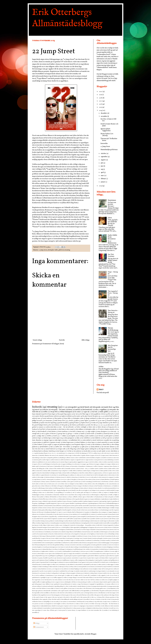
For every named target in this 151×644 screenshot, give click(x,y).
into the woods (58, 514)
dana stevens (96, 479)
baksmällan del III (60, 466)
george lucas (62, 434)
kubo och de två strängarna (58, 530)
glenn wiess (35, 501)
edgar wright (91, 432)
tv (63, 407)
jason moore (116, 517)
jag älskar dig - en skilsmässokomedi (59, 517)
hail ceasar (102, 503)
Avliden (101, 367)
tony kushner (89, 602)
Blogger (94, 634)
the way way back (58, 597)
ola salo (34, 554)
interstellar (50, 514)
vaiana (75, 606)
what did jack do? (68, 608)
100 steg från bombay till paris (40, 453)
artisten (117, 462)
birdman (80, 471)
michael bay (96, 540)
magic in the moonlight (69, 536)
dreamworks (114, 412)
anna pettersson (99, 460)
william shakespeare (66, 412)
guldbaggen (42, 503)
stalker (65, 578)
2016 (101, 104)
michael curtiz (115, 540)
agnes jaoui (105, 455)
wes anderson (78, 451)
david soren (43, 484)
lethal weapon (104, 532)
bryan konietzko (52, 429)
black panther (104, 471)
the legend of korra (105, 449)
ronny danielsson (42, 569)
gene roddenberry (96, 499)
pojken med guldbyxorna (111, 560)
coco (88, 477)
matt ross (54, 540)
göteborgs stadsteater (82, 503)
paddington (52, 556)
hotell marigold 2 (67, 510)
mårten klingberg (108, 547)
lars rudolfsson (86, 438)
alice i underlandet (81, 458)
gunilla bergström (52, 503)
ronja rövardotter (108, 567)
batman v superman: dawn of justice (108, 466)
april (102, 172)
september (104, 157)
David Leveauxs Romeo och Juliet (109, 125)
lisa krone (68, 534)
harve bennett (102, 506)
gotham (60, 501)
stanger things (72, 578)
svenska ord (95, 423)
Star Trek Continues (111, 255)
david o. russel (114, 482)
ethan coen (101, 418)
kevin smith (52, 527)
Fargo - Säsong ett (113, 273)
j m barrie (92, 514)
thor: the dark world (54, 599)
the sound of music (39, 597)
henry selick (51, 508)
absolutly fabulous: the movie (47, 455)
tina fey (104, 599)
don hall (73, 432)
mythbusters (98, 547)
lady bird (93, 530)
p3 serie (45, 556)
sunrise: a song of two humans (80, 584)
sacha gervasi (109, 569)
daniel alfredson (105, 479)
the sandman (105, 595)
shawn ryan (80, 573)
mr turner (61, 547)
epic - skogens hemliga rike (61, 490)
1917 (50, 453)
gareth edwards (80, 499)
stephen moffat (36, 582)
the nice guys (66, 595)
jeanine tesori (62, 519)
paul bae (102, 556)
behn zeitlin (112, 469)
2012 (99, 425)
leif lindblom (78, 532)
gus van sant (61, 503)
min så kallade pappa (104, 543)
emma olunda (98, 488)
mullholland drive (76, 440)
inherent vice (35, 514)
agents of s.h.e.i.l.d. (96, 455)
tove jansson (35, 604)
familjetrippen (36, 495)
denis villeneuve (46, 486)
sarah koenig (92, 571)
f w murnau (94, 493)
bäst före (82, 473)
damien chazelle (110, 429)
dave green (71, 482)
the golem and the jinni (106, 591)
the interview (61, 593)
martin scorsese (108, 538)
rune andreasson (84, 569)
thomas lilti (101, 597)
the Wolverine (88, 588)
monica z (66, 440)
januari (103, 182)
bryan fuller (67, 418)
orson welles (85, 554)
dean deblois (80, 484)
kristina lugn (47, 438)
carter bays (54, 475)
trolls (63, 604)
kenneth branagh (112, 421)
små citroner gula (60, 575)
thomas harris (38, 451)
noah (60, 551)
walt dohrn (98, 606)
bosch (39, 473)
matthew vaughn (69, 540)
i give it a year (62, 512)
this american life (85, 597)
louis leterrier (100, 534)
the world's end (75, 597)
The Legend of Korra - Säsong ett (113, 293)
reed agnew (82, 562)
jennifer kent (86, 519)
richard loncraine (36, 565)
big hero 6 (66, 471)
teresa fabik (51, 588)
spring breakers (74, 423)
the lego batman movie (91, 593)
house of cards (77, 510)
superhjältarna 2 (100, 584)
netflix (45, 412)
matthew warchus (80, 540)
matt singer (61, 540)
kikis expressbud (75, 527)
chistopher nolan (103, 475)
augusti (103, 160)
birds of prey (87, 471)
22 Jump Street (105, 146)
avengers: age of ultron (87, 464)
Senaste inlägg (37, 340)
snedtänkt (94, 575)
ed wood (34, 488)
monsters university (76, 545)
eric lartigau (93, 490)
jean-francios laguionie (51, 519)
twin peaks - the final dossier (110, 604)
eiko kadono (49, 488)
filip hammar (104, 495)
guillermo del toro (101, 414)
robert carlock (102, 565)
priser (38, 562)
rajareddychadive (79, 634)
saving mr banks (101, 571)
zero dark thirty (112, 451)
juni (102, 166)
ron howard (99, 567)
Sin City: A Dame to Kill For (108, 120)
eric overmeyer (101, 490)
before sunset (104, 469)
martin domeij (87, 538)
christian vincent (60, 477)
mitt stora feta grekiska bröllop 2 (56, 545)
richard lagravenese (68, 442)
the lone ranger (111, 593)
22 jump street (43, 250)
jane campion (107, 517)
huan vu (98, 510)
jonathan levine (65, 523)
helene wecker (43, 508)
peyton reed (35, 560)
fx (74, 499)
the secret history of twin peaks (58, 425)
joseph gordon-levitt (88, 523)
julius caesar (59, 525)
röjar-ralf (101, 569)
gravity (96, 501)
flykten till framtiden (51, 497)
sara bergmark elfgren (79, 445)
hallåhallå (35, 506)
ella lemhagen (75, 488)
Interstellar (104, 143)
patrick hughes (82, 556)
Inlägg (36, 623)
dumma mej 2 (81, 432)
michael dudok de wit (39, 543)
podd (44, 414)
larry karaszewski (101, 530)
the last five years (79, 593)
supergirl (92, 584)
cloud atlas (82, 477)
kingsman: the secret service (97, 527)
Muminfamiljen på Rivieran (109, 150)
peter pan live (114, 558)
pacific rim (108, 440)
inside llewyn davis (60, 421)
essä (43, 434)
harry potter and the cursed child (80, 506)
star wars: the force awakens (93, 580)
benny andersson (47, 418)
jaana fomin (112, 514)
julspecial (67, 525)
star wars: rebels (80, 580)
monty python (87, 545)
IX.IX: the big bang (81, 453)
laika (78, 438)
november (104, 116)
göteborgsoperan (93, 503)
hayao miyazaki (36, 414)
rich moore (90, 562)
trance (42, 604)
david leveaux (97, 482)
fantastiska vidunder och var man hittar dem (65, 495)
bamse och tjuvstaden (72, 466)
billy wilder (73, 471)
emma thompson (102, 432)
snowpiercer (76, 447)
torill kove (115, 602)
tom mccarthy (55, 602)
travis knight (57, 604)
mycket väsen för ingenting (48, 423)
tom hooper (60, 451)
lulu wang (42, 536)
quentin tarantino (63, 423)
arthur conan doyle (108, 462)
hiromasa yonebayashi (76, 508)
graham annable (78, 501)
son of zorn (114, 575)
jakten (77, 421)
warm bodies (47, 608)
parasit (75, 556)
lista (117, 407)
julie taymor (51, 525)
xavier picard (62, 610)
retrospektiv (72, 407)
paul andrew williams (93, 556)
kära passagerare (70, 438)
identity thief (71, 512)
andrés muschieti (65, 460)
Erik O (101, 390)
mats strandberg (38, 540)
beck (78, 469)
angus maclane (89, 460)
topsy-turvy (107, 602)
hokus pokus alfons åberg (45, 510)
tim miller (87, 599)
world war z (113, 608)
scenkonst (45, 410)
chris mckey (112, 475)
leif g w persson (108, 438)
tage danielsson (104, 423)
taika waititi (73, 586)
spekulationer (36, 578)
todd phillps (46, 602)
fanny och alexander (47, 495)
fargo (80, 495)
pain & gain (69, 556)
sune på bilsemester (66, 584)
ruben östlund (38, 445)
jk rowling (81, 436)
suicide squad (107, 582)
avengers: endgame (100, 464)
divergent (60, 486)
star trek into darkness (108, 447)
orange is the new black (74, 554)
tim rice (93, 599)
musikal (78, 410)
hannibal (99, 434)
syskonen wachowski (48, 586)
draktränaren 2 (108, 486)
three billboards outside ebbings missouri (72, 599)
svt (117, 584)
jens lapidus (72, 436)
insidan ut (43, 514)
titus (109, 599)
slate (52, 447)
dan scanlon (89, 479)
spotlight (43, 578)
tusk (87, 604)
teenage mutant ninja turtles (99, 586)
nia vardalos (87, 549)
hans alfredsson (57, 506)
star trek (94, 412)
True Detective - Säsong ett (113, 311)
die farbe (54, 486)
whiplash (89, 608)
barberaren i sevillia (92, 466)
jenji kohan (78, 519)
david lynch (85, 407)
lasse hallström (96, 438)
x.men (95, 451)
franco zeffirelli (73, 497)
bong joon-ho (113, 427)
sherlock (87, 573)
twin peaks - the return (58, 410)
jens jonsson (105, 519)
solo (108, 575)
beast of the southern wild (57, 469)
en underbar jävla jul (47, 490)
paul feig (64, 414)
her (114, 414)
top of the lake (98, 602)
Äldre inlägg (85, 340)
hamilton (41, 506)
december (104, 113)
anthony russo (36, 418)
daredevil (53, 482)
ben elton (40, 471)
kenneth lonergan (42, 527)
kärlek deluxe (70, 530)
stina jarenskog (82, 582)
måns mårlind (87, 440)
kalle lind (100, 525)
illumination (80, 512)
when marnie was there (80, 608)
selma (49, 573)
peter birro (91, 558)
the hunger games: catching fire (87, 449)
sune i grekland (55, 584)
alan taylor (43, 458)
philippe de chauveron (56, 560)
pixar (70, 414)
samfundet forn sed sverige (67, 571)
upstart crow (68, 606)
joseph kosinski (99, 523)
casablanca (72, 475)
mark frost (108, 407)
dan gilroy (74, 479)
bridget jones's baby (56, 473)
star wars (76, 414)
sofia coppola (102, 575)
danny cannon (45, 482)
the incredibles (45, 593)
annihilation (40, 462)
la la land (78, 530)
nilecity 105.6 (53, 551)
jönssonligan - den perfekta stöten (86, 525)
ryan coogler (48, 445)
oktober (104, 153)
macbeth (59, 536)
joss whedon (41, 416)
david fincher (52, 432)
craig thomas (37, 479)
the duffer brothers (75, 591)
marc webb (55, 538)
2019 (101, 95)
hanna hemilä (49, 506)
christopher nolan (78, 418)
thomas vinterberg (49, 451)
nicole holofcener (98, 440)
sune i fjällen (46, 584)
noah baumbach (67, 551)
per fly (51, 558)
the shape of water (114, 595)
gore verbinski (43, 501)
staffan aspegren (58, 578)
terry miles (79, 588)
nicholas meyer (114, 549)
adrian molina (77, 455)
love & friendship (110, 534)
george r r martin (73, 434)
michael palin (50, 543)
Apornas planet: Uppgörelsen (106, 130)
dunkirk (115, 486)
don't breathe (99, 486)
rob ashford (70, 565)
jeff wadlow (70, 519)
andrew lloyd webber (111, 416)
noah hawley (76, 551)
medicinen (89, 540)
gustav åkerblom (70, 503)
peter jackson (38, 442)
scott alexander (111, 571)
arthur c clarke (98, 462)
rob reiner (94, 565)
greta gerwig (103, 501)
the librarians (102, 593)
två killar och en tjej (95, 604)
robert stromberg (43, 567)
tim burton (73, 425)
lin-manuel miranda (42, 534)
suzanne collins (110, 584)
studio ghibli (104, 412)
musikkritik (35, 423)
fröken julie (62, 499)
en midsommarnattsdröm (110, 488)
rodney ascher (73, 567)
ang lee (72, 460)
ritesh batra (63, 565)
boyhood (35, 429)
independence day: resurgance (99, 512)
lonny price (83, 534)
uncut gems (60, 606)
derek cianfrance (63, 432)
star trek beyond (46, 580)
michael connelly (106, 540)
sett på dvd (54, 412)
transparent (49, 604)
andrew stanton (55, 460)
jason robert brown (39, 519)
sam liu (41, 571)
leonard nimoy (87, 532)
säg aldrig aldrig (59, 586)
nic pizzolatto (95, 549)
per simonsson (58, 558)
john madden (90, 436)
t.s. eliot (66, 586)
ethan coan (42, 493)
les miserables (96, 532)
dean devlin (88, 484)
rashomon (61, 562)
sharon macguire (71, 573)
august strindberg (67, 464)
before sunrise (95, 469)
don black (85, 486)
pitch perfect (99, 560)
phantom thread (44, 560)
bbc (47, 469)
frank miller (90, 497)
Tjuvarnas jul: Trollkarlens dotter (109, 140)
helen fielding (110, 506)
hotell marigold (57, 510)
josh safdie (107, 523)
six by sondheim (40, 575)
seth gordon (55, 573)
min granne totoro (92, 543)
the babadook (112, 588)
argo (87, 462)
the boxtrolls (47, 591)
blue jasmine (58, 418)
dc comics (78, 412)
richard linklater (81, 442)
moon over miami (113, 545)
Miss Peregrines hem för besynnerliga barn (113, 348)
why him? (106, 608)
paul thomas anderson (53, 416)
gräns (109, 501)
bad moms (50, 466)
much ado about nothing (72, 547)
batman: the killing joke (38, 469)
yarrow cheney (72, 610)
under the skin (92, 425)
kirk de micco (109, 527)
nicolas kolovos (36, 551)
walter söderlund (38, 608)
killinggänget (84, 527)
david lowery (105, 482)
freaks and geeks (109, 497)
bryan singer (52, 414)
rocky (67, 567)
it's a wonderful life (84, 514)
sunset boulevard (51, 449)
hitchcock (87, 508)
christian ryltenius (50, 477)
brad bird (42, 429)
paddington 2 (60, 556)
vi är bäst (69, 451)
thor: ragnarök (44, 599)
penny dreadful (43, 558)
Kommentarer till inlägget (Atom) (53, 344)
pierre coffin (74, 560)
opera (65, 554)
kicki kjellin (66, 527)
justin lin (73, 525)
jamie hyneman (91, 517)
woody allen (87, 451)
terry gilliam (64, 588)
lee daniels (55, 532)
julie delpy (43, 525)
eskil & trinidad (110, 490)
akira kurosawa (114, 455)
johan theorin (69, 521)
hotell (55, 436)
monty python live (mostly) (100, 545)
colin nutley (94, 477)
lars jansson (110, 530)
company (111, 477)
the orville (91, 595)
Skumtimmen (112, 200)
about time (35, 455)
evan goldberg (59, 493)
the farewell (95, 591)
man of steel (101, 536)
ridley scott (55, 565)
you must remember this (95, 610)
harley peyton (67, 506)
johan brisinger (60, 521)
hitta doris (94, 508)
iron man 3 (66, 514)
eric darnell (72, 490)
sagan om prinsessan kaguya (62, 445)
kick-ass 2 (59, 527)
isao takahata (74, 514)
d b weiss (100, 429)
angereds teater (80, 460)
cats (84, 475)
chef (96, 475)
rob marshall (78, 565)
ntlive (92, 551)
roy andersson (65, 569)
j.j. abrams (70, 421)
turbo (77, 604)
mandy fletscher (36, 538)
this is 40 (94, 597)
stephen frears (85, 423)
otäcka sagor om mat (108, 554)
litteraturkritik (87, 410)
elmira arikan (84, 488)
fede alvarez (87, 495)
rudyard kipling (74, 569)
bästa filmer (89, 473)
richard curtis (105, 562)
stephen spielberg (46, 582)
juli (102, 163)
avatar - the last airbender (66, 427)
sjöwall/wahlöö (44, 447)
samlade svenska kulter (81, 571)
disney (70, 410)
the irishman (69, 593)
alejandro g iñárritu (53, 458)
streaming (67, 250)
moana (68, 545)
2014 (101, 110)
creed (43, 479)
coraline (117, 477)
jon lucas (48, 523)
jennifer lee (94, 421)
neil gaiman (69, 549)
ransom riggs (53, 562)
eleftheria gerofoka (59, 488)
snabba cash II (78, 575)
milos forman (83, 543)
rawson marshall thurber (71, 562)
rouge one (57, 569)
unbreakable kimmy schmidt (48, 606)
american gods (37, 460)
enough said (36, 434)
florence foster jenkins (38, 497)
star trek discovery (69, 580)
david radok (35, 484)
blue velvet (112, 471)
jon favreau (100, 436)
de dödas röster (63, 484)
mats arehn (116, 538)
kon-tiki (47, 530)
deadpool (72, 484)
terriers (57, 588)
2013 (101, 186)
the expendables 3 (86, 591)
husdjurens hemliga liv (51, 512)
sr (51, 578)
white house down (98, 608)
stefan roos (104, 580)
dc (57, 484)
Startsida (62, 340)
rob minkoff (86, 565)
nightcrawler (45, 551)
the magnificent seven (44, 595)
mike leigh (58, 440)
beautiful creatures (70, 469)
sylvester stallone (36, 586)
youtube (106, 610)
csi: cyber (67, 479)
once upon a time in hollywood (54, 554)
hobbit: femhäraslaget (104, 508)
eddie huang (41, 488)
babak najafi (35, 466)
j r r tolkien (63, 436)
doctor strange (77, 486)
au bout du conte (56, 464)
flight (116, 495)
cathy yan (79, 475)
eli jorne (68, 488)
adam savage (68, 455)
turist (82, 604)
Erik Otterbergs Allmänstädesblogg (67, 18)
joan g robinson (50, 521)
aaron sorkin (114, 453)
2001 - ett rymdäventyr (59, 453)
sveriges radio (62, 449)
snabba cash (69, 575)
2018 (101, 98)
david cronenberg (87, 482)
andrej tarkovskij (51, 427)
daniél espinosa (115, 479)
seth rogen (62, 573)
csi (63, 479)
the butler (55, 591)
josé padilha (114, 523)
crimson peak (50, 479)
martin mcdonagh (97, 538)
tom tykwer (63, 602)
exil (73, 493)
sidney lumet (94, 573)
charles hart (90, 475)
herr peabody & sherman (63, 508)
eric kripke (85, 490)
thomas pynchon (110, 597)
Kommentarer (39, 627)
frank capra (82, 497)
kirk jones (116, 527)
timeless (99, 599)
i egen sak (86, 412)
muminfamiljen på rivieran (87, 547)
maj (102, 169)
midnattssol (66, 543)
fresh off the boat (44, 499)
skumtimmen (50, 575)
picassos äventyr (56, 442)
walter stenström (115, 606)
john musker (112, 521)
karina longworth (108, 525)
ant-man (48, 462)
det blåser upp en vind (87, 414)
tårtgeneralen (36, 606)
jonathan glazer (56, 523)
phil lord (61, 250)
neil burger (62, 549)
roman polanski (82, 567)
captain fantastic (45, 475)
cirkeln (68, 477)
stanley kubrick (95, 447)
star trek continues (57, 580)
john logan (104, 521)
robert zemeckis (53, 567)
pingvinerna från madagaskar (87, 560)
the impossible (36, 593)
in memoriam (48, 421)
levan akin (112, 532)
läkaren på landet (51, 536)
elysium (91, 488)
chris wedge (41, 477)
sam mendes (48, 571)
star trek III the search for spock (103, 578)
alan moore (111, 425)
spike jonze (85, 447)
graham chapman (88, 501)
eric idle (79, 490)
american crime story (113, 458)
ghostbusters (106, 499)
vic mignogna (82, 606)
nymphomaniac (99, 551)
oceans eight (114, 551)
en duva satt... (113, 432)
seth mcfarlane (97, 445)
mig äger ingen (48, 440)
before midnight (81, 427)
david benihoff (42, 432)
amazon (41, 427)
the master (77, 416)
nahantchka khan (47, 549)
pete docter (84, 558)
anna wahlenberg (109, 460)
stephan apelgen (113, 580)
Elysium (110, 328)
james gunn (73, 517)
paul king (116, 440)
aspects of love (37, 464)
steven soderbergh (65, 582)
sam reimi (55, 571)
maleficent (80, 536)
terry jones (72, 588)
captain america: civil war (100, 473)
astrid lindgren (47, 464)
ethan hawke (50, 493)
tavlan (89, 586)
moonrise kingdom (37, 547)
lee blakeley (48, 532)
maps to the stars (46, 538)
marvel (37, 410)
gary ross (88, 499)
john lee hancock (95, 521)
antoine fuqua (64, 462)
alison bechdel (91, 458)
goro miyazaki (52, 501)
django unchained (91, 418)
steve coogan (56, 582)
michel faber (58, 543)
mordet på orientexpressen (50, 547)
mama (86, 536)
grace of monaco (68, 501)
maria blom (62, 538)
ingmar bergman (113, 512)
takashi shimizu (82, 586)
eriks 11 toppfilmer (101, 410)
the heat (115, 591)
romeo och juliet (114, 442)
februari (104, 179)
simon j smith (103, 573)
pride (33, 562)
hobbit (49, 436)
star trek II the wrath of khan (85, 578)
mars (102, 176)
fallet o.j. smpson (103, 493)
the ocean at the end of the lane (79, 595)
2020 (101, 91)
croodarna (58, 479)
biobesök (37, 407)
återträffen (35, 613)
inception (87, 512)
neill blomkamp (78, 549)
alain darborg (36, 458)
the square (48, 597)
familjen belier (114, 493)
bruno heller (66, 473)
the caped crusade (63, 591)
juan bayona (35, 525)
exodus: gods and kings (83, 493)
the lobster (116, 449)
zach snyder (102, 451)
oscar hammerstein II (95, 554)
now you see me (85, 551)
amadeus (104, 458)
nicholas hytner (104, 549)
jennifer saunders (95, 519)
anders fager (46, 460)
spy (48, 578)
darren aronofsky (62, 482)
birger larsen (96, 471)
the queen (97, 595)
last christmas (40, 532)
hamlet (83, 434)
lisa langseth (75, 534)
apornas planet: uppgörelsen (77, 462)
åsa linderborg (114, 610)
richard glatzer (114, 562)
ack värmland (60, 455)
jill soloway (113, 519)
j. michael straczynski (102, 514)
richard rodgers (46, 565)
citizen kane (75, 477)
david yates (51, 484)
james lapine (85, 421)
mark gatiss (70, 538)
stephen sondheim (67, 416)
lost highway (92, 534)
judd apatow (109, 436)
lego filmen (70, 532)
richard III (97, 562)
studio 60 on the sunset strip (95, 582)
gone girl (110, 418)
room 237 (50, 569)
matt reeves (47, 540)
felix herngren (95, 495)
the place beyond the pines (90, 416)
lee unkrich (62, 532)
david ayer (78, 482)
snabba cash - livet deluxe (63, 447)
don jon (92, 486)
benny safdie (47, 471)
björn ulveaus (102, 427)
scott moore (42, 573)
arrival (91, 462)
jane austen (99, 517)
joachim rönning (40, 521)
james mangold (82, 517)
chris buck (62, 429)
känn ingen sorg (58, 438)
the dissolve (114, 423)
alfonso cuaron (70, 458)
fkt (58, 414)
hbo (109, 414)
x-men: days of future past (50, 610)
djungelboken (68, 486)
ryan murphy (94, 569)
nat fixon (55, 549)
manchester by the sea (112, 536)
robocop (61, 567)
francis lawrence (63, 497)
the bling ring (72, 449)
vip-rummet (90, 606)
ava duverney (77, 464)
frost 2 (56, 499)
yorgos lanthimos (82, 610)
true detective (70, 604)
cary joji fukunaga (63, 475)
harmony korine (109, 434)
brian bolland (46, 473)
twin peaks (97, 407)
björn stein (92, 427)
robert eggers (110, 565)
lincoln (51, 534)
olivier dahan (41, 554)
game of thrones (51, 434)
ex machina (68, 493)
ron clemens (91, 567)
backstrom (43, 466)
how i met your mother (88, 510)
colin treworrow (103, 477)
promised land (45, 562)
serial (89, 445)
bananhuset (82, 466)
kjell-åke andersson (39, 530)
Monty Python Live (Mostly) (107, 135)
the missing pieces (56, 595)
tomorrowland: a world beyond (76, 602)
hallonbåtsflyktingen (112, 503)
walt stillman (105, 606)
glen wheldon (114, 499)
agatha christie (86, 455)
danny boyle (37, 482)
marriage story (78, 538)
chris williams (80, 429)
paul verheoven (110, 556)
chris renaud (70, 429)
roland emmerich (102, 442)
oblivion (107, 551)
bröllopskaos (75, 473)
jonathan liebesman (76, 523)
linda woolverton (59, 534)
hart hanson (93, 506)
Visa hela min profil (103, 393)
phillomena (66, 560)
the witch (66, 597)
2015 (101, 107)
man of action (93, 536)
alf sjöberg (62, 458)
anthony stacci (55, 462)
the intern (53, 593)
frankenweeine (99, 497)
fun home (69, 499)
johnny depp (40, 523)
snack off (87, 575)
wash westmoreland (57, 608)
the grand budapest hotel (40, 425)
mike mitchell (74, 543)
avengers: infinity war (112, 464)
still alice (74, 582)
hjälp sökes (41, 436)
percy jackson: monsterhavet (71, 558)
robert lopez (91, 442)
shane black (106, 445)
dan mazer (81, 479)
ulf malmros (82, 425)
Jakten (110, 218)
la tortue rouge (85, 530)
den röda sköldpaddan (99, 484)
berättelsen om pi (57, 471)
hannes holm (91, 434)
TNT (90, 453)
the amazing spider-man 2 (100, 588)
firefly (111, 495)
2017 (101, 101)
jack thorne (45, 517)
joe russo (102, 421)
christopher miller (53, 250)
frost (51, 499)
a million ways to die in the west (101, 453)
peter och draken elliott (102, 558)
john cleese (77, 521)
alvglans (98, 458)
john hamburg (85, 521)
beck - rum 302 (85, 469)
